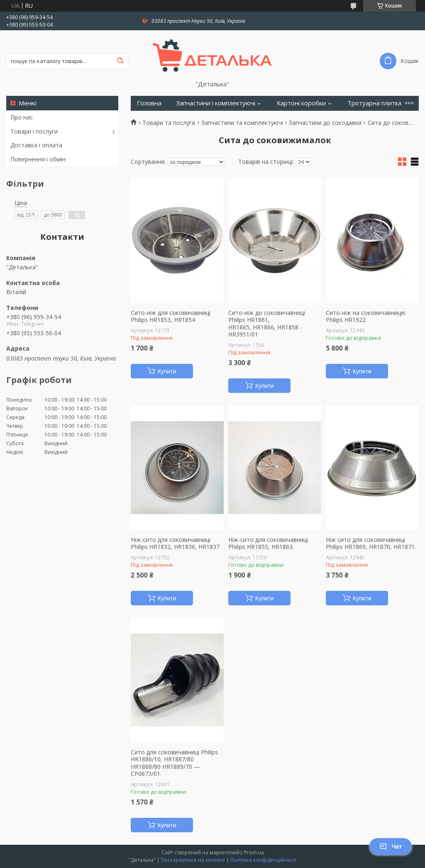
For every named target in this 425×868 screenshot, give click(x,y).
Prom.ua (254, 852)
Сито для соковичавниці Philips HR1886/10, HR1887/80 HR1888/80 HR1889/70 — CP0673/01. (174, 763)
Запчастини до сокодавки (325, 123)
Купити (167, 371)
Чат (391, 846)
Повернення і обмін (38, 159)
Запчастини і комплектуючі (216, 103)
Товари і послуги (34, 131)
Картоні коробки (301, 103)
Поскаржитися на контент (193, 860)
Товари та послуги (169, 123)
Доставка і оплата (36, 145)
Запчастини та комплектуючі (242, 123)
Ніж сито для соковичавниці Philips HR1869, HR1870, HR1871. (371, 543)
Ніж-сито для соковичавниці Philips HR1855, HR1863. (268, 543)
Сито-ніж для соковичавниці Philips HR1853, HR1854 (171, 316)
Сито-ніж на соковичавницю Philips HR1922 (366, 316)
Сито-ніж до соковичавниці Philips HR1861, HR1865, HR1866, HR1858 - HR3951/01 (267, 324)
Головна (149, 103)
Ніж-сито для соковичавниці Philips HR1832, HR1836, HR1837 (175, 543)
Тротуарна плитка (374, 103)
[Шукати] (120, 61)
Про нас (22, 117)
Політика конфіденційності (263, 860)
